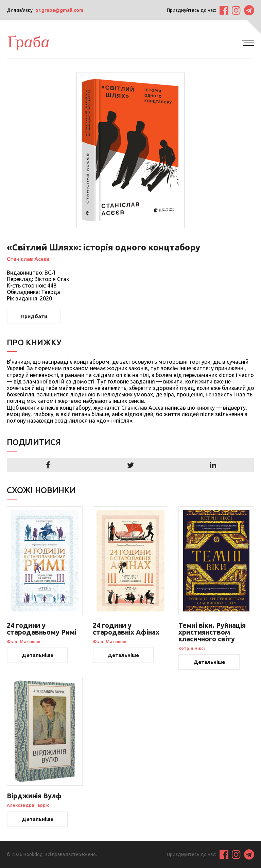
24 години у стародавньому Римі (42, 629)
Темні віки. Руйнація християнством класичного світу (212, 632)
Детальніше (38, 655)
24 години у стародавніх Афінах (126, 629)
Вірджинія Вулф (34, 796)
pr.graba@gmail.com (59, 10)
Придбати (34, 316)
